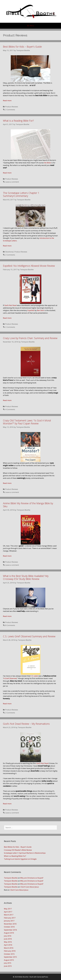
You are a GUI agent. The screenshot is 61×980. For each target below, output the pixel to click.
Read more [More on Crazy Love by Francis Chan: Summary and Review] (7, 400)
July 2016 (8, 936)
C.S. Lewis (34, 676)
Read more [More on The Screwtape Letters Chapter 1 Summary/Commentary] (7, 246)
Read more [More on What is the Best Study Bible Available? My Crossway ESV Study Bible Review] (7, 616)
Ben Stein (41, 310)
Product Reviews (12, 107)
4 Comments (10, 409)
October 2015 (9, 954)
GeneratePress (43, 977)
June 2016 (8, 939)
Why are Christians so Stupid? (32, 878)
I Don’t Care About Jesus (30, 887)
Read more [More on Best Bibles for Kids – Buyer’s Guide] (7, 100)
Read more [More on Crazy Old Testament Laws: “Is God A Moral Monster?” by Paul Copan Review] (7, 483)
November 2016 (10, 924)
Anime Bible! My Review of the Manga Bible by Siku (28, 505)
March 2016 (9, 948)
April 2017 (8, 912)
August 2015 (9, 960)
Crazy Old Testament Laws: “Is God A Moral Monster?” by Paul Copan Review (27, 422)
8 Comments (10, 625)
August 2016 (9, 933)
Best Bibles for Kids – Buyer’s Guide (22, 47)
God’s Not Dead (11, 305)
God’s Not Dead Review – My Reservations (26, 724)
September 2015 (10, 957)
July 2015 (8, 963)
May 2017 (8, 909)
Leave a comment (12, 182)
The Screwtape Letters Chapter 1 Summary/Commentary (21, 194)
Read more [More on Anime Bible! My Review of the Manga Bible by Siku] (7, 556)
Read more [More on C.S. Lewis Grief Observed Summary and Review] (7, 704)
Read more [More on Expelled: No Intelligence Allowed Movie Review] (7, 318)
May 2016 (8, 942)
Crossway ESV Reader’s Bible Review (18, 850)
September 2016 (10, 930)
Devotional (9, 252)
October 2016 (9, 927)
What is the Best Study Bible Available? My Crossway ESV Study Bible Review (26, 577)
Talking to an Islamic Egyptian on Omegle (20, 859)
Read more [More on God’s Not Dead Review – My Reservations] (7, 804)
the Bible (47, 163)
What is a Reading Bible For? (18, 121)
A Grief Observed (10, 678)
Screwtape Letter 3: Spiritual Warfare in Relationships (25, 853)
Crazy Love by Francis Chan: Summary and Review (30, 338)
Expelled (31, 310)
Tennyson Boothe (11, 878)
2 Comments (10, 110)
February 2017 (10, 918)
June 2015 (8, 966)
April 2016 (8, 945)
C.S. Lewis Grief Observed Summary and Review (29, 636)
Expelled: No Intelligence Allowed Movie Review (29, 266)
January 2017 (9, 921)
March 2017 (9, 915)
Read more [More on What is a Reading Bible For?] (7, 173)
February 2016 (10, 951)
